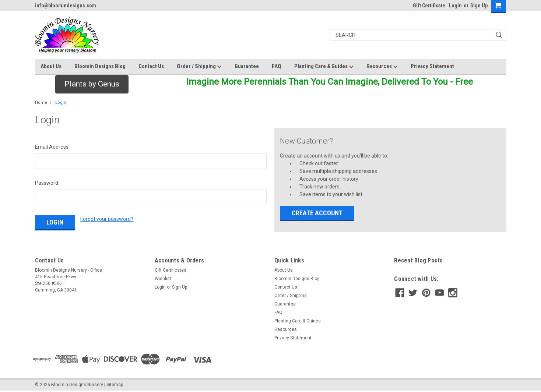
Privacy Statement (432, 66)
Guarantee (247, 66)
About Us (51, 66)
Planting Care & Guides (324, 67)
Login (455, 6)
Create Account (317, 213)
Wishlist (163, 279)
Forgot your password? (107, 219)
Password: (47, 183)
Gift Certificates (171, 270)
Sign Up (479, 6)
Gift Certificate (429, 6)
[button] (92, 84)
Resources (382, 67)
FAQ (277, 66)
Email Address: (52, 147)
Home (41, 103)
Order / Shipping (199, 67)
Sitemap (115, 385)
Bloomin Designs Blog (100, 66)
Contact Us (151, 66)
